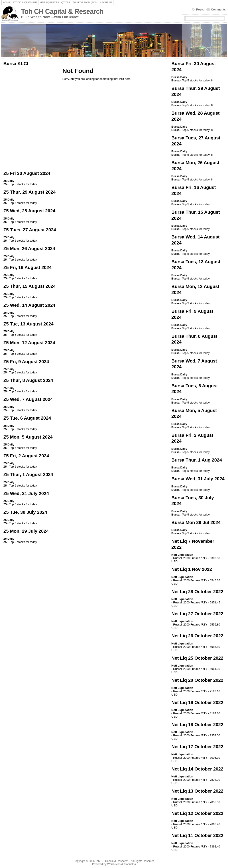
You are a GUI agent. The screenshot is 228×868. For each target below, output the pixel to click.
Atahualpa (130, 864)
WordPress (114, 864)
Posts (200, 9)
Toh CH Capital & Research (62, 11)
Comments (218, 9)
